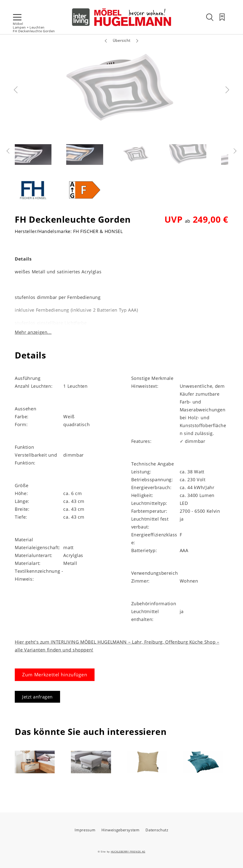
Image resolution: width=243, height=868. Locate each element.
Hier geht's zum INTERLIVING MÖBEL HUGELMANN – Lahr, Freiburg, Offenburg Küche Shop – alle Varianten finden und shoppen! (117, 646)
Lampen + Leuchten (29, 27)
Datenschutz (157, 830)
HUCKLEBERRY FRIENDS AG (128, 852)
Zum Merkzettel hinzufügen (55, 675)
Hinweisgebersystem (121, 830)
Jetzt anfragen (37, 697)
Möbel (18, 24)
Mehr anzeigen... (33, 332)
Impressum (85, 830)
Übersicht (122, 40)
